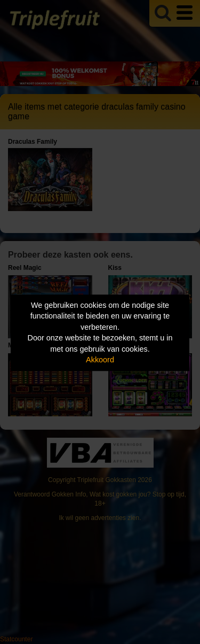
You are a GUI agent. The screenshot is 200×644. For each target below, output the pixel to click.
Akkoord (100, 360)
